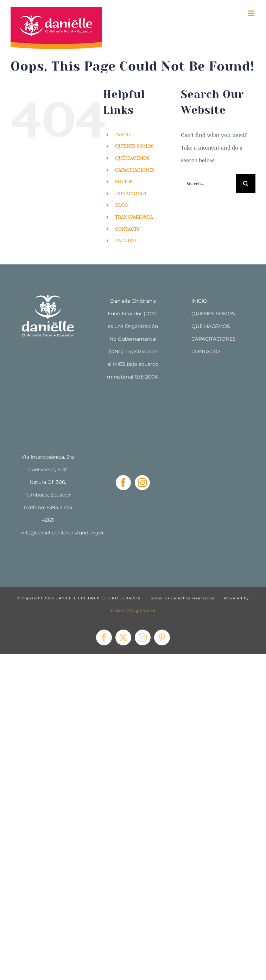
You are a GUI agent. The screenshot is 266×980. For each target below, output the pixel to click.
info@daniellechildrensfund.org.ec (63, 533)
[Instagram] (142, 483)
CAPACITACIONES (135, 170)
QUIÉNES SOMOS (134, 146)
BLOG (122, 205)
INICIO (123, 134)
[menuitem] (143, 241)
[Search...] (208, 183)
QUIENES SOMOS (213, 314)
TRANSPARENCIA (134, 217)
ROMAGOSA (123, 611)
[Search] (246, 183)
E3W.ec (148, 611)
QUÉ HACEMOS (132, 158)
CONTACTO (128, 229)
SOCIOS (124, 182)
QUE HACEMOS (211, 326)
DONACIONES (131, 193)
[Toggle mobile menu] (252, 13)
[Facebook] (123, 483)
